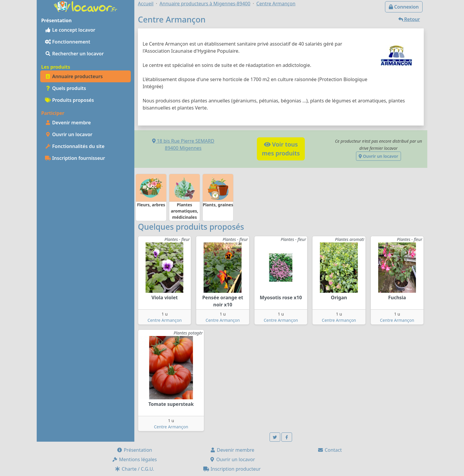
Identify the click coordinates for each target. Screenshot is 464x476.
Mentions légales (134, 459)
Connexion (404, 7)
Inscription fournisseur (75, 158)
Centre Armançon (165, 320)
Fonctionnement (68, 42)
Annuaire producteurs (74, 76)
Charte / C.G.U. (134, 469)
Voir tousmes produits (281, 149)
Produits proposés (69, 100)
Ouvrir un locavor (69, 134)
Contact (330, 450)
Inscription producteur (232, 469)
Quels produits (66, 88)
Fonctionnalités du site (75, 146)
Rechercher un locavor (74, 54)
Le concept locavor (70, 30)
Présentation (134, 450)
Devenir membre (68, 123)
